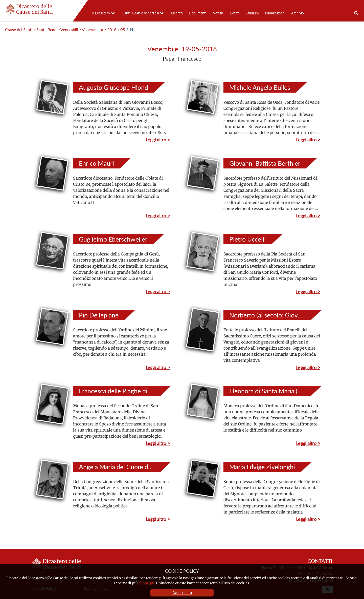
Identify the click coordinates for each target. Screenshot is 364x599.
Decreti (177, 13)
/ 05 (121, 29)
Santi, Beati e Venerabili (141, 13)
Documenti (198, 13)
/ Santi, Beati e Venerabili (56, 29)
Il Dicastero (101, 13)
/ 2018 (110, 29)
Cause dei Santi (19, 29)
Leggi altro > (158, 140)
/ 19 (130, 29)
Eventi (235, 13)
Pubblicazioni (275, 13)
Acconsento (182, 593)
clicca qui (146, 583)
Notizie (218, 13)
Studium (252, 13)
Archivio (298, 13)
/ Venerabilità (91, 29)
